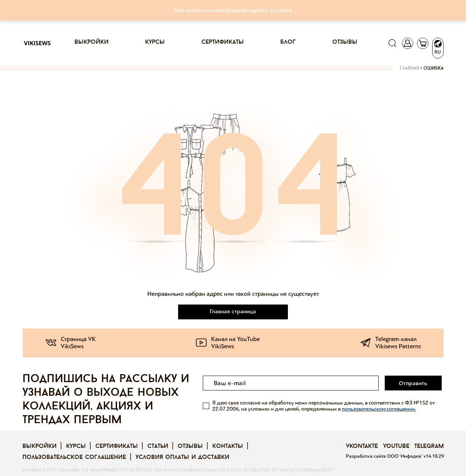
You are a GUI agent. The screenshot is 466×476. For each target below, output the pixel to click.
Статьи (158, 446)
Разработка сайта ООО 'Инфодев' (385, 456)
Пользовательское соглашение (74, 457)
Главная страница (233, 311)
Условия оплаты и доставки (182, 457)
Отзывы (345, 42)
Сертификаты (223, 42)
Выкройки (92, 42)
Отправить (413, 383)
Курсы (155, 42)
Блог (288, 42)
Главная (409, 68)
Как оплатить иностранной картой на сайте (233, 10)
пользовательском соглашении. (379, 409)
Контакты (228, 446)
